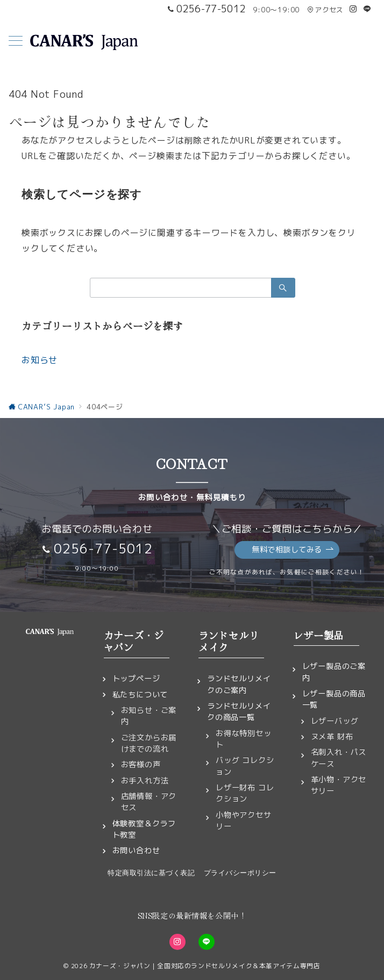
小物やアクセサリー (244, 821)
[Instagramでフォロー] (353, 9)
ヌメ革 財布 (332, 737)
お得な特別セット (244, 739)
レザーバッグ (335, 721)
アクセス (325, 10)
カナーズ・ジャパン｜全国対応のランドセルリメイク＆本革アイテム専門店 (205, 966)
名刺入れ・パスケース (339, 758)
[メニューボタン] (16, 42)
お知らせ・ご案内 (149, 716)
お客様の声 (141, 765)
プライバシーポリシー (240, 873)
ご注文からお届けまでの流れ (149, 743)
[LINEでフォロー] (367, 9)
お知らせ (40, 360)
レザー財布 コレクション (245, 793)
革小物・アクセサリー (339, 785)
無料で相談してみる (293, 550)
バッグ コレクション (245, 766)
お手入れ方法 (145, 781)
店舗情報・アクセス (149, 802)
